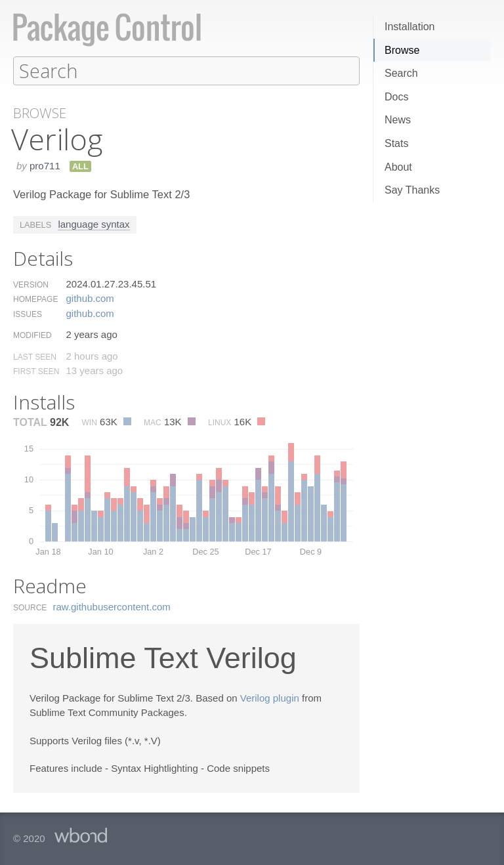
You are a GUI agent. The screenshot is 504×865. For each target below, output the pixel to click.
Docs (396, 97)
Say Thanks (412, 190)
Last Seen (35, 356)
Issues (28, 314)
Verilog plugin (270, 697)
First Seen (36, 371)
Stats (396, 143)
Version (31, 284)
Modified (32, 335)
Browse (402, 50)
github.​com (90, 298)
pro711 (45, 165)
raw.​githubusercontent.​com (112, 606)
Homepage (35, 299)
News (398, 120)
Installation (410, 27)
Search (401, 73)
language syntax (94, 223)
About (398, 167)
